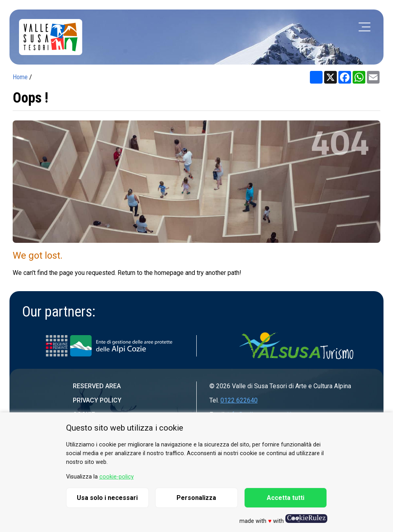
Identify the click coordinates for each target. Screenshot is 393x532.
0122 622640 (239, 400)
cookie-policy (117, 477)
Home (20, 77)
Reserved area (97, 386)
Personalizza (196, 498)
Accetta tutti (286, 498)
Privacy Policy (97, 400)
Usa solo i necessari (107, 498)
